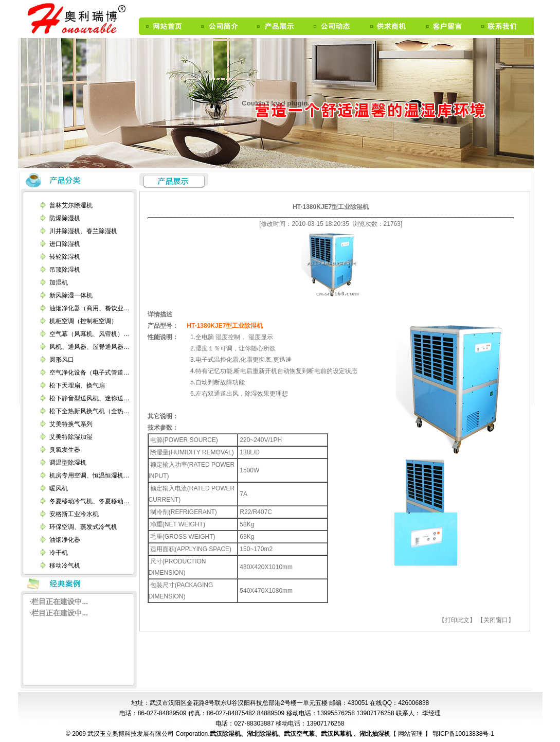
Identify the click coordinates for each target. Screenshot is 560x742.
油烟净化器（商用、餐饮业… (89, 308)
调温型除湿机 (68, 463)
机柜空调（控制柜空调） (83, 321)
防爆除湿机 (65, 218)
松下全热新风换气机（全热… (89, 411)
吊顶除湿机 (65, 270)
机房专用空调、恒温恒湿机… (89, 475)
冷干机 (59, 553)
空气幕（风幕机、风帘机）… (89, 334)
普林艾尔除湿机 (71, 205)
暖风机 (59, 488)
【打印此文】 (457, 620)
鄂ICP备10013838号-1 (463, 734)
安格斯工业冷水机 (74, 514)
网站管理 (411, 734)
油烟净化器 (65, 540)
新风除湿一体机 (71, 295)
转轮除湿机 (65, 257)
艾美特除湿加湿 (71, 437)
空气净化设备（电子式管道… (89, 373)
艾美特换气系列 (71, 424)
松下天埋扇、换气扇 (77, 385)
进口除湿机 (65, 244)
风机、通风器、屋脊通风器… (89, 347)
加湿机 (59, 282)
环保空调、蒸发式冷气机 (83, 527)
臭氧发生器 (65, 450)
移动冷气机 (65, 566)
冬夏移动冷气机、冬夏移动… (89, 501)
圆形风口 (62, 360)
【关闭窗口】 (496, 620)
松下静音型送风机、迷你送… (89, 398)
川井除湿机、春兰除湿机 (83, 231)
